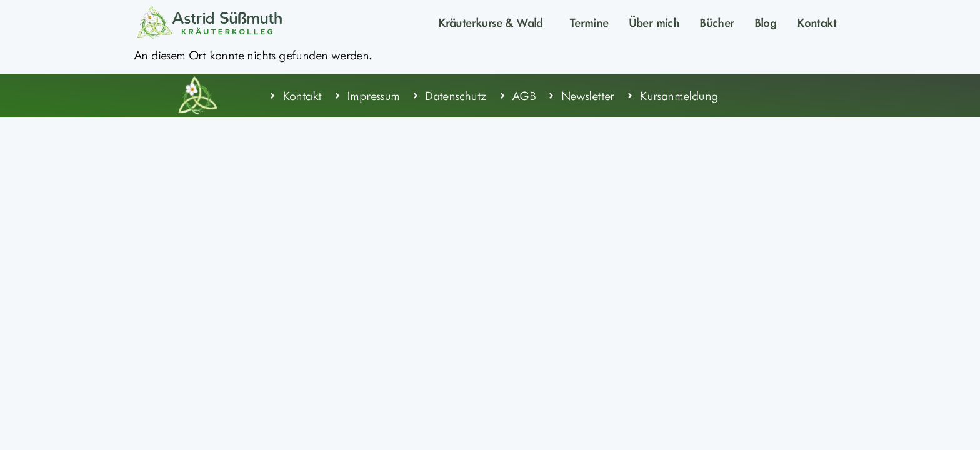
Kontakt (817, 22)
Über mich (654, 22)
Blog (766, 22)
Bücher (717, 22)
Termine (589, 22)
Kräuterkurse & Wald (494, 22)
